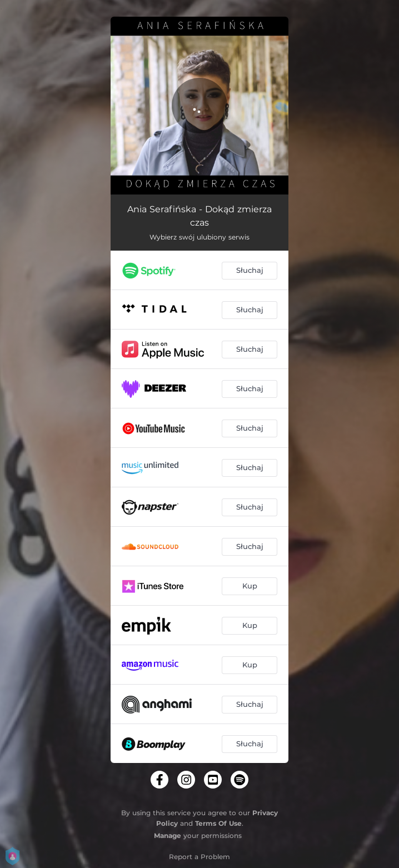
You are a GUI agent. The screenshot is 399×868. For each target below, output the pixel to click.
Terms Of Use (218, 823)
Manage (168, 835)
